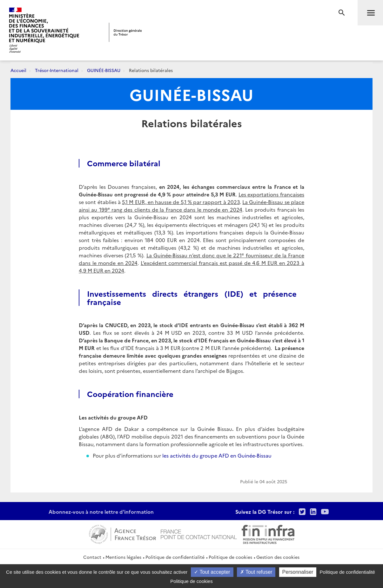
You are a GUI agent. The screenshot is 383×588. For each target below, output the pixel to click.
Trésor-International (57, 70)
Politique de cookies (230, 557)
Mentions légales (123, 557)
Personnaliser (298, 572)
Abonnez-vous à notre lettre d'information (101, 512)
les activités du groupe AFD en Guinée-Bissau (217, 455)
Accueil (18, 70)
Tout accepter (212, 572)
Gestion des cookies (278, 557)
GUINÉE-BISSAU (104, 70)
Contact (92, 557)
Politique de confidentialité (175, 557)
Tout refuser (256, 572)
